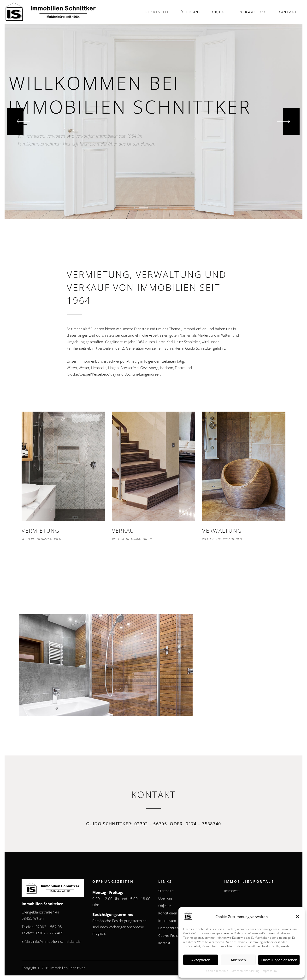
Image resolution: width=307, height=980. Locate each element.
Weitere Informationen (41, 539)
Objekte (165, 906)
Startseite (166, 891)
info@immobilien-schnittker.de (57, 941)
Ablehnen (238, 960)
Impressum (269, 971)
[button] (297, 917)
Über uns (165, 898)
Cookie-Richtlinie (217, 971)
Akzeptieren (201, 960)
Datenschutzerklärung (245, 971)
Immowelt (232, 891)
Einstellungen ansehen (279, 960)
